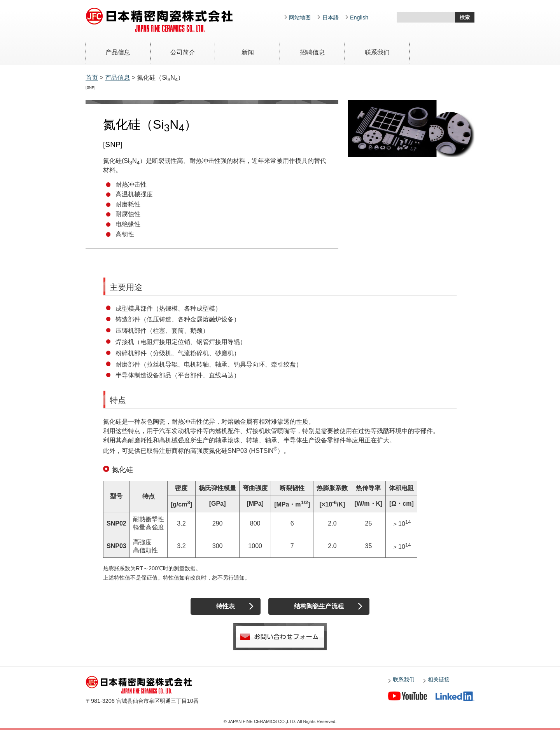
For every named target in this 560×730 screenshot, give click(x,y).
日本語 (331, 17)
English (359, 17)
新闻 (248, 52)
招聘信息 (312, 52)
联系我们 (377, 52)
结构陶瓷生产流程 (319, 606)
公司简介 (183, 52)
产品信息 (118, 52)
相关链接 (439, 679)
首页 (92, 78)
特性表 (226, 606)
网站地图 (300, 17)
